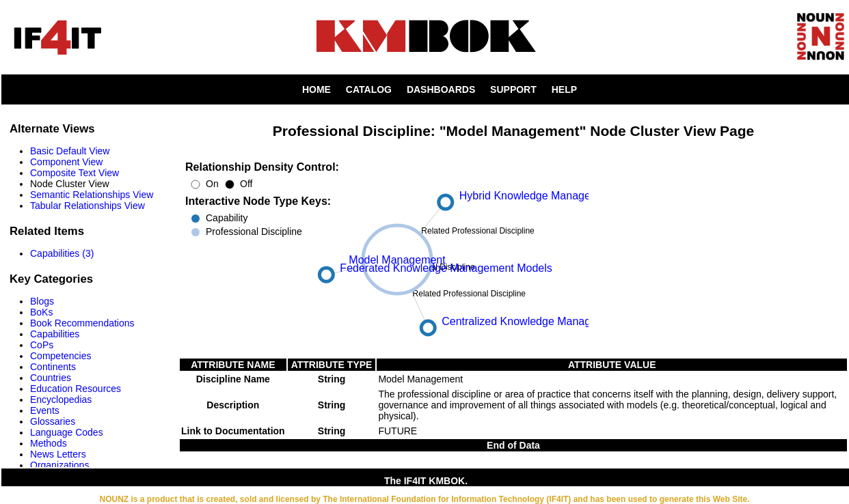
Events (45, 410)
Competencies (61, 356)
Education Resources (76, 389)
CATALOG (369, 89)
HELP (564, 89)
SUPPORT (513, 89)
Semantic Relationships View (92, 195)
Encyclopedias (61, 400)
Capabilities (55, 334)
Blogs (42, 301)
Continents (53, 367)
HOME (316, 89)
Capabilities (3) (62, 253)
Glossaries (53, 421)
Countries (51, 378)
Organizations (59, 465)
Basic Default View (70, 151)
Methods (49, 443)
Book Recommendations (82, 323)
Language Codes (67, 432)
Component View (66, 162)
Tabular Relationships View (87, 206)
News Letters (58, 454)
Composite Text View (75, 173)
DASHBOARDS (441, 89)
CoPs (42, 345)
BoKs (41, 312)
